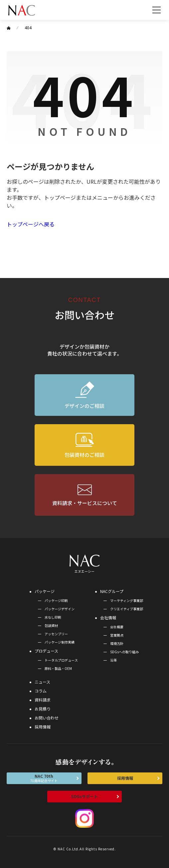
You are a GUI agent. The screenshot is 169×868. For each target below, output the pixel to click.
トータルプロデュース (61, 660)
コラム (41, 691)
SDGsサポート (84, 796)
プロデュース (46, 651)
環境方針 (117, 643)
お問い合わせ (47, 718)
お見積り (43, 709)
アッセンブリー (56, 634)
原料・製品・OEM (58, 668)
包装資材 (51, 625)
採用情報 (43, 727)
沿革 (113, 660)
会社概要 (117, 627)
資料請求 (43, 700)
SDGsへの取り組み (124, 652)
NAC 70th (44, 778)
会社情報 (108, 617)
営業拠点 (117, 635)
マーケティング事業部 (127, 600)
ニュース (42, 682)
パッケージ (45, 591)
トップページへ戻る (31, 224)
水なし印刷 (53, 617)
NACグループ (112, 591)
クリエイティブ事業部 (127, 609)
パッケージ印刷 (56, 600)
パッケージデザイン (60, 609)
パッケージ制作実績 (60, 642)
